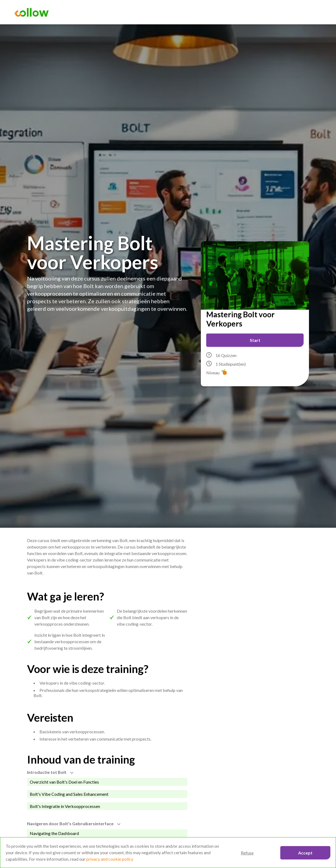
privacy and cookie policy (110, 859)
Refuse (247, 853)
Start (255, 340)
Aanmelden (306, 12)
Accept (305, 853)
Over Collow (231, 12)
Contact (266, 12)
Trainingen (193, 12)
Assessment (155, 12)
